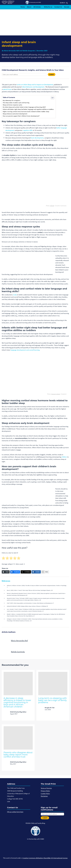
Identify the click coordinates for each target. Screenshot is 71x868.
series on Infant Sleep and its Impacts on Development (35, 85)
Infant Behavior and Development (33, 87)
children (64, 457)
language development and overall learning (25, 350)
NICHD (55, 32)
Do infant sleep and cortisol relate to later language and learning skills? (24, 107)
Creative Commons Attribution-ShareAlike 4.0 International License (45, 858)
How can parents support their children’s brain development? (21, 116)
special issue (7, 89)
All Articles (37, 7)
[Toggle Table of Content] (52, 98)
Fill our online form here (15, 812)
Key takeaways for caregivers (12, 100)
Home (23, 7)
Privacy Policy (45, 791)
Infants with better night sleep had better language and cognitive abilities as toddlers (28, 109)
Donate (67, 7)
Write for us (48, 7)
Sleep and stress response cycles (12, 105)
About (29, 7)
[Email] (6, 572)
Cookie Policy (45, 794)
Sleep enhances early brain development (15, 114)
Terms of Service (46, 788)
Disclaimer (44, 796)
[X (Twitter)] (26, 572)
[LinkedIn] (36, 572)
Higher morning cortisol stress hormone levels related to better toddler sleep (26, 112)
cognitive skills (28, 130)
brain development (37, 138)
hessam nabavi (56, 394)
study (15, 295)
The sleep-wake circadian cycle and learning (16, 103)
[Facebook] (15, 572)
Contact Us (58, 7)
